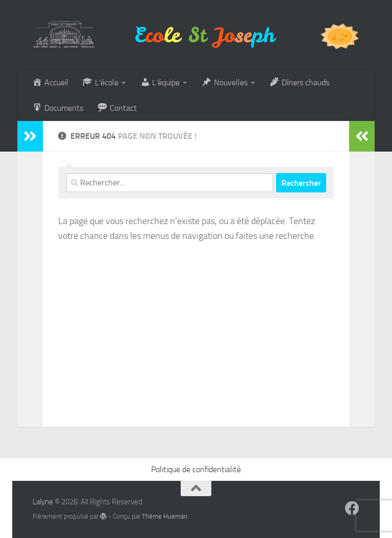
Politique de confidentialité (196, 469)
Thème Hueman (165, 516)
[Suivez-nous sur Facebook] (352, 508)
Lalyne (43, 502)
